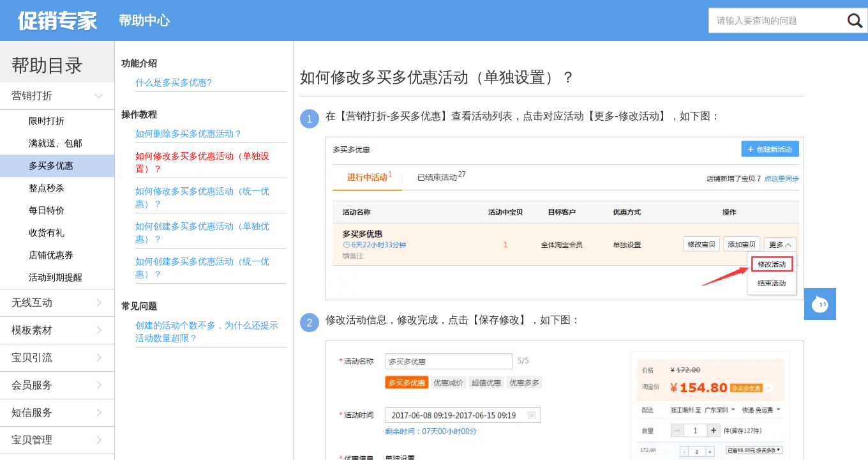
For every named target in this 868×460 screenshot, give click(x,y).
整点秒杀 (47, 188)
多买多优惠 (51, 165)
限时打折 (47, 121)
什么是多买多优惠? (174, 82)
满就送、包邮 (56, 143)
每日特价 (47, 210)
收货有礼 (47, 233)
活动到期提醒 (56, 277)
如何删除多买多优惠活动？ (189, 134)
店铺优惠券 (51, 255)
